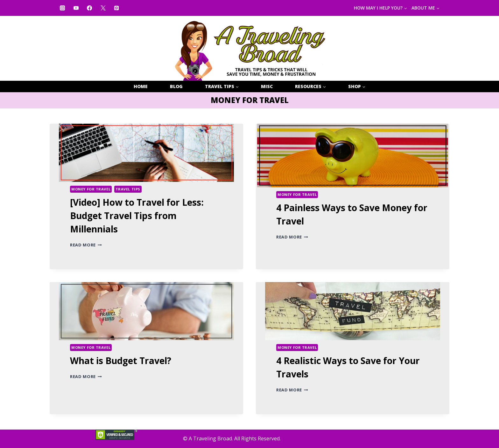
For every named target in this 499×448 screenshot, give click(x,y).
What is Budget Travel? (121, 361)
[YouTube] (76, 8)
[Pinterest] (116, 8)
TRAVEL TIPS (128, 189)
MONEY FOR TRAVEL (91, 189)
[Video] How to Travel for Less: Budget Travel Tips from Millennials (137, 216)
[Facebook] (89, 8)
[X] (103, 8)
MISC (267, 86)
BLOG (176, 86)
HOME (141, 86)
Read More (86, 245)
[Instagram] (62, 8)
